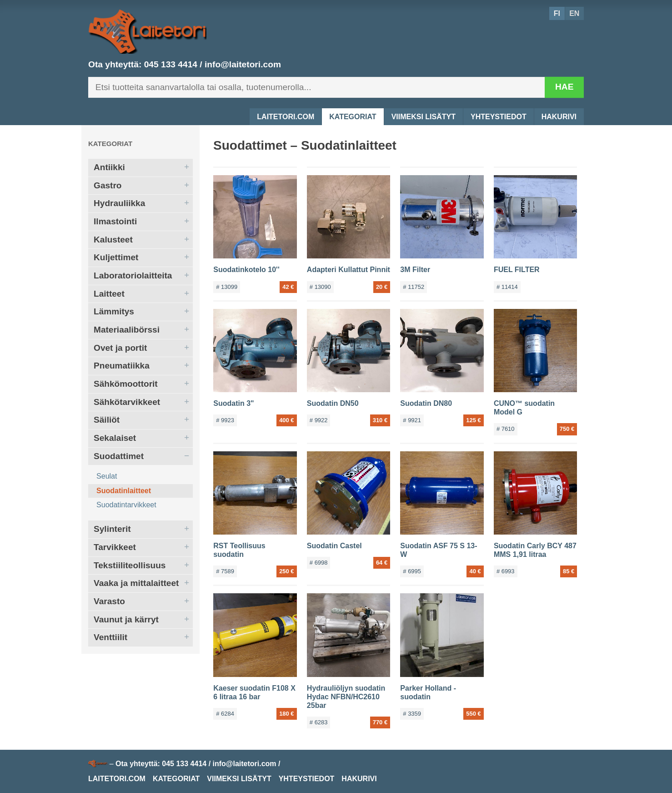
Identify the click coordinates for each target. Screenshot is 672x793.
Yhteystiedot (499, 117)
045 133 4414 (171, 64)
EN (574, 13)
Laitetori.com (286, 117)
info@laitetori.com (243, 64)
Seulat (107, 476)
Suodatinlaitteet (124, 491)
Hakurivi (559, 117)
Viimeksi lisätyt (424, 117)
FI (557, 13)
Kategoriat (353, 117)
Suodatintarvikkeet (126, 505)
